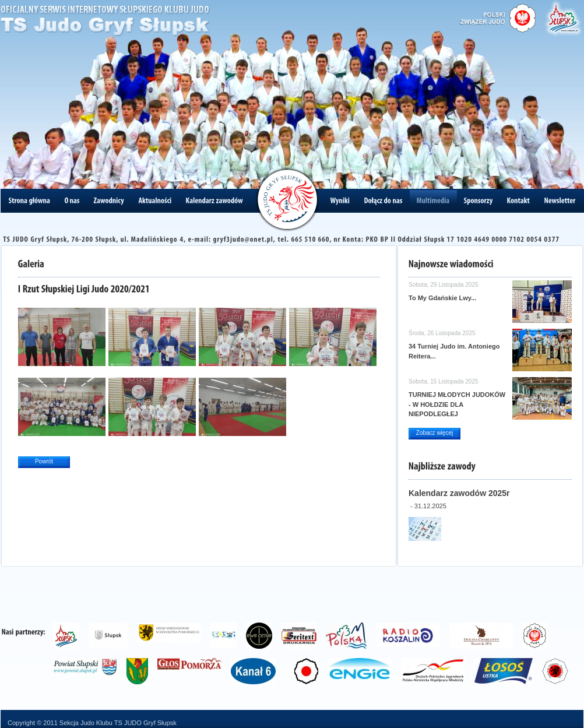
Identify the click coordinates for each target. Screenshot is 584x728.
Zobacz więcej (435, 433)
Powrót (44, 461)
